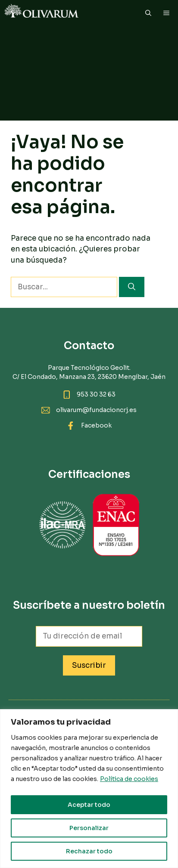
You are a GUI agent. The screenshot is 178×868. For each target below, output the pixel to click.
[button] (148, 13)
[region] (89, 789)
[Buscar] (132, 287)
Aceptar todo (89, 805)
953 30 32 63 (96, 394)
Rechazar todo (89, 851)
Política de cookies (129, 779)
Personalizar (89, 828)
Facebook (96, 425)
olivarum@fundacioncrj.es (96, 410)
